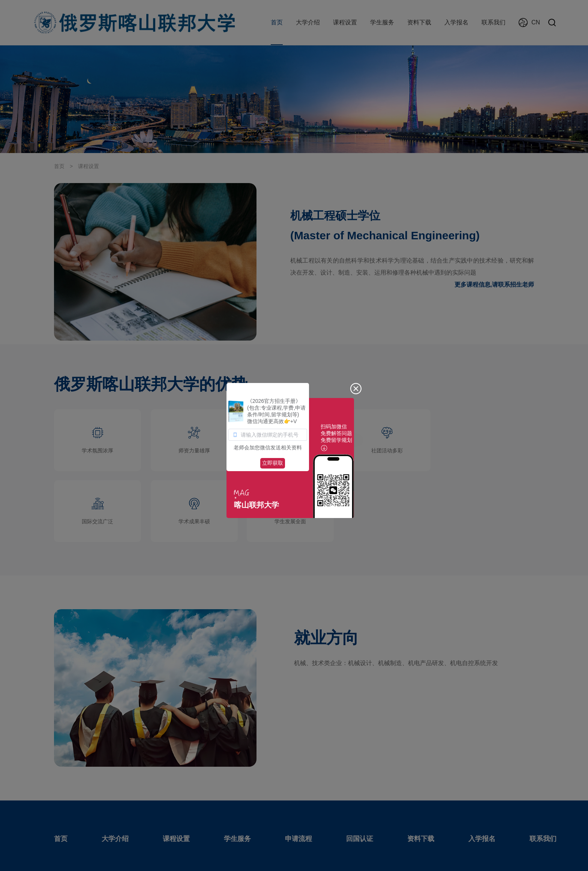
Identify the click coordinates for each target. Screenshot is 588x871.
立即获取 (273, 463)
